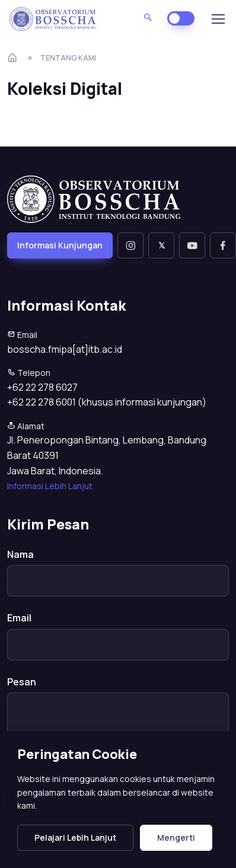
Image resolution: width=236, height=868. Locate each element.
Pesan (22, 682)
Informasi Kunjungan (60, 245)
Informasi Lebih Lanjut (50, 486)
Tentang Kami (68, 58)
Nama (20, 554)
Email (19, 618)
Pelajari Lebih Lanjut (75, 837)
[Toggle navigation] (218, 19)
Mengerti (176, 837)
